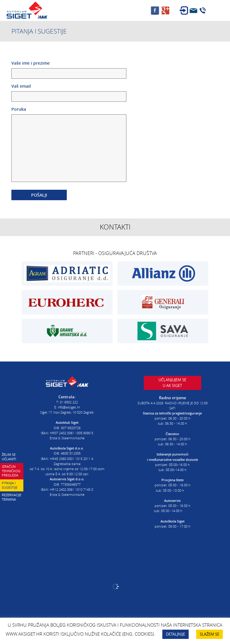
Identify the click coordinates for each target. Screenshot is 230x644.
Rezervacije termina (12, 497)
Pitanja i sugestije (10, 485)
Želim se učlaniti (9, 457)
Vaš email (69, 91)
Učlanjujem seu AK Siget (172, 383)
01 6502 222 (69, 402)
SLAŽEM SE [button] (209, 634)
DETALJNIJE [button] (175, 634)
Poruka (69, 145)
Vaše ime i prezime (69, 68)
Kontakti (115, 227)
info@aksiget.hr (69, 407)
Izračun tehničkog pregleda (11, 471)
